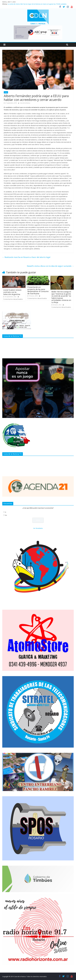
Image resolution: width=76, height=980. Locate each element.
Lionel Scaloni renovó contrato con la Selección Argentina (12, 292)
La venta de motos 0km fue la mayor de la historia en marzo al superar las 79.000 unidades (37, 4)
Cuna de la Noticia (25, 103)
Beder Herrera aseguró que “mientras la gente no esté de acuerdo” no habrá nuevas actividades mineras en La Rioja (61, 297)
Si (5, 512)
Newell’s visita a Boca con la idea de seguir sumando (50, 266)
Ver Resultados (38, 528)
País (6, 92)
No (6, 515)
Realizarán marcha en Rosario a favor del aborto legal (26, 257)
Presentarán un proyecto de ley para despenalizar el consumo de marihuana (38, 290)
